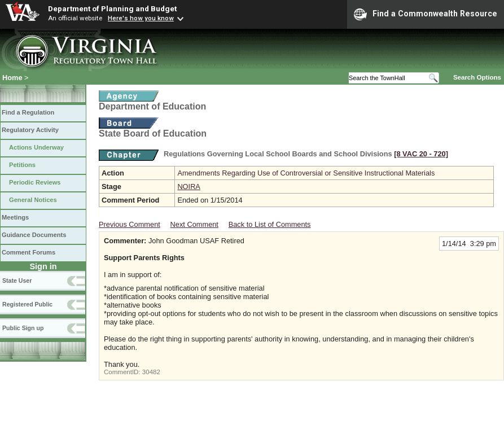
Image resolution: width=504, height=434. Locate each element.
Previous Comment (130, 224)
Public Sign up (23, 328)
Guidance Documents (34, 235)
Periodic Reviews (35, 182)
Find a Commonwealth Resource (426, 14)
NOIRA (189, 187)
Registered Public (27, 304)
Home (12, 78)
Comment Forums (29, 252)
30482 (151, 372)
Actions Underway (36, 147)
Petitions (22, 165)
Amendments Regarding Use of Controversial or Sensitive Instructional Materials (306, 173)
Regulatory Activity (30, 130)
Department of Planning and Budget (112, 8)
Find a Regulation (28, 112)
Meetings (15, 217)
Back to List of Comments (270, 224)
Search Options (477, 77)
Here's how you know (141, 18)
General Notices (33, 200)
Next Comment (194, 224)
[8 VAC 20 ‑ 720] (421, 154)
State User (17, 280)
